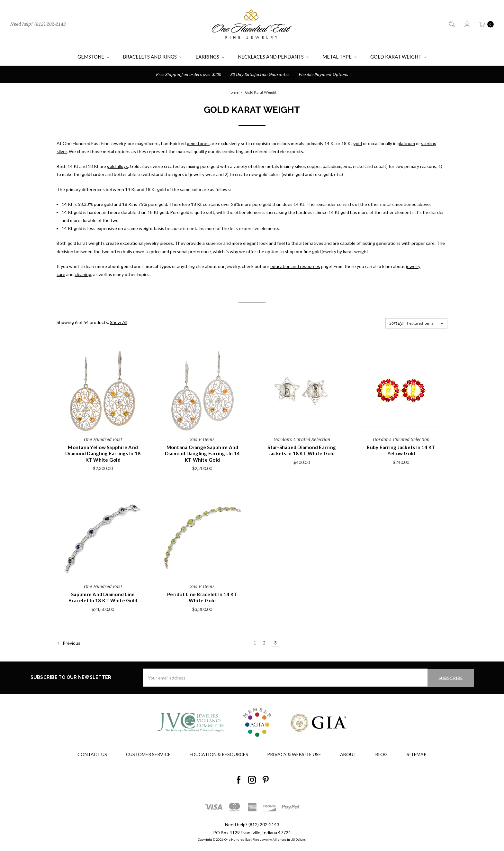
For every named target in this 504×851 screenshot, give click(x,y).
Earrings (210, 57)
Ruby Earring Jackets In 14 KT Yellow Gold (401, 450)
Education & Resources (219, 754)
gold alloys (117, 166)
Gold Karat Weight (398, 57)
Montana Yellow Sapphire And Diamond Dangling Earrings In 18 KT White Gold (103, 453)
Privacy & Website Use (294, 754)
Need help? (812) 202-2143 (38, 24)
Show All (119, 322)
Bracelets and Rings (152, 57)
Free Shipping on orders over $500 (189, 74)
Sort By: (396, 323)
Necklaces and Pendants (273, 57)
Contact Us (92, 754)
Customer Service (148, 754)
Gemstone (93, 57)
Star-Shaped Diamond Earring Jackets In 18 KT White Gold (302, 450)
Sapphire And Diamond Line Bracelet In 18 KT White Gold (103, 597)
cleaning (83, 274)
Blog (382, 754)
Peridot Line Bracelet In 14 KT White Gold (202, 597)
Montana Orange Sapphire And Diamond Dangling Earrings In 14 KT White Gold (203, 453)
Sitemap (417, 754)
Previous (69, 643)
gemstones (198, 143)
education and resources (295, 266)
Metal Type (340, 57)
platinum (406, 143)
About (348, 754)
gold (358, 143)
